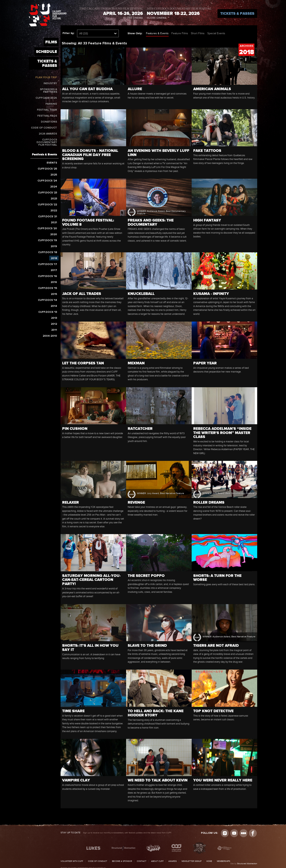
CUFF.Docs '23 (47, 193)
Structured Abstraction (247, 864)
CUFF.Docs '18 (48, 252)
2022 (54, 211)
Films (51, 42)
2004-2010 (50, 336)
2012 (54, 324)
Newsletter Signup (192, 861)
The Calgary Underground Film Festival (48, 15)
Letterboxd (243, 833)
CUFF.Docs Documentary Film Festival (47, 142)
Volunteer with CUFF (72, 861)
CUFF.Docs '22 (47, 205)
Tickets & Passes (237, 13)
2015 (54, 294)
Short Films (198, 33)
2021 (54, 223)
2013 (54, 318)
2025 (54, 175)
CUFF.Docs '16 (47, 276)
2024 (54, 187)
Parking (51, 104)
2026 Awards (48, 134)
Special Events (216, 33)
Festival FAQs (47, 116)
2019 (54, 246)
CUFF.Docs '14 (47, 300)
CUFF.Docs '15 (48, 288)
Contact (142, 861)
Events (52, 163)
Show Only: (135, 33)
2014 (54, 306)
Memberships (224, 861)
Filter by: (68, 33)
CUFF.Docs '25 (47, 169)
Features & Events (157, 33)
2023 (54, 199)
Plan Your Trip (46, 78)
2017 (54, 270)
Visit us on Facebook (253, 833)
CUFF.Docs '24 (47, 181)
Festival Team (47, 110)
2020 (54, 235)
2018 (54, 258)
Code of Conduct (44, 128)
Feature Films (180, 33)
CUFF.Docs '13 (48, 312)
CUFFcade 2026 (46, 98)
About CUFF (157, 861)
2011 (54, 330)
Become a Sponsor (122, 861)
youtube (234, 833)
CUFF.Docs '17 (47, 264)
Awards (173, 861)
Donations (49, 122)
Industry (50, 83)
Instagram (225, 833)
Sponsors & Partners (48, 91)
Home (209, 861)
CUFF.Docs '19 (47, 240)
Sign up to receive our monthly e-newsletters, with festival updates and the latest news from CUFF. (116, 833)
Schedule (46, 52)
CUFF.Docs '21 (48, 217)
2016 (54, 282)
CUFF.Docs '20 (47, 229)
